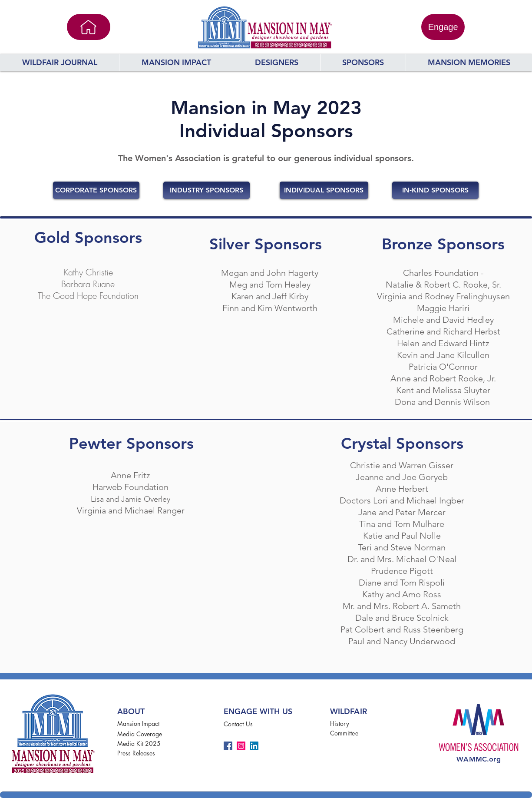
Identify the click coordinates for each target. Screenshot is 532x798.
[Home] (89, 27)
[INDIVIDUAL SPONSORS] (324, 190)
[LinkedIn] (254, 746)
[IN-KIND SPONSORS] (435, 190)
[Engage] (443, 27)
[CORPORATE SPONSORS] (96, 190)
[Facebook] (228, 746)
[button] (276, 63)
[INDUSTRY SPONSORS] (207, 190)
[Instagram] (241, 746)
